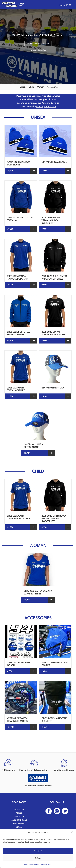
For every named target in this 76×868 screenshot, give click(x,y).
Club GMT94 (19, 810)
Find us (19, 813)
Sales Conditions (19, 820)
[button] (72, 832)
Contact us (19, 817)
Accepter (38, 851)
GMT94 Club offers (38, 50)
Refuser (38, 858)
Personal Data (45, 864)
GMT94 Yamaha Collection (38, 44)
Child (31, 87)
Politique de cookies (32, 864)
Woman (40, 87)
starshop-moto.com (46, 107)
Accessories (53, 87)
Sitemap (19, 827)
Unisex (23, 87)
